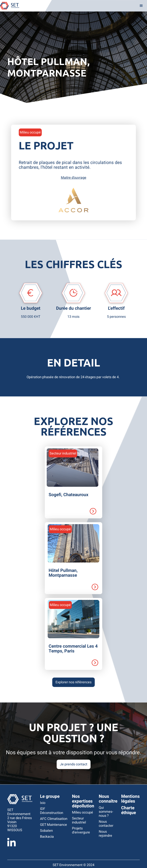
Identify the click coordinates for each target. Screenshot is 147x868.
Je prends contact (74, 764)
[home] (10, 6)
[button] (141, 6)
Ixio (43, 803)
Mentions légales (130, 799)
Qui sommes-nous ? (106, 812)
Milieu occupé (82, 812)
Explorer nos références (73, 682)
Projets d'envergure (81, 830)
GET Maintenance (53, 825)
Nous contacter (106, 824)
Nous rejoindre (105, 834)
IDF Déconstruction (52, 811)
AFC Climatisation (54, 819)
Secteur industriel (79, 820)
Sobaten (46, 831)
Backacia (47, 837)
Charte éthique (129, 810)
